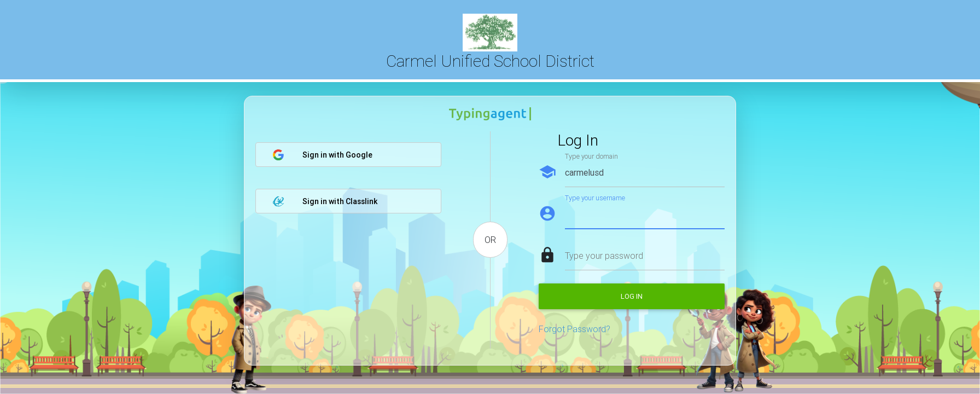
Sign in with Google (322, 155)
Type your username (595, 198)
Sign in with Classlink (325, 201)
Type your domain (591, 156)
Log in (632, 296)
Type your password (604, 256)
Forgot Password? (574, 329)
